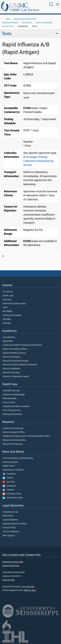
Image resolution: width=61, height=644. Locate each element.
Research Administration (14, 440)
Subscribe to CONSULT (13, 470)
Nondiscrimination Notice (15, 524)
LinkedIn (9, 490)
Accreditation (9, 337)
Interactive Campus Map (14, 304)
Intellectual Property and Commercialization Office (26, 436)
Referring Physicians (12, 414)
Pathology (27, 23)
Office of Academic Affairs (15, 349)
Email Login (8, 296)
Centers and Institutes (13, 428)
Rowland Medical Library (14, 353)
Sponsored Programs (13, 444)
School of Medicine (11, 369)
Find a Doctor (9, 402)
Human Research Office (14, 432)
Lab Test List (8, 26)
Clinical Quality (10, 398)
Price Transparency (12, 410)
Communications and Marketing (18, 458)
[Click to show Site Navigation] (57, 4)
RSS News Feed (12, 494)
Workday (7, 323)
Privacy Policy (9, 528)
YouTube (9, 482)
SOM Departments (10, 23)
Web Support (9, 536)
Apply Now (8, 341)
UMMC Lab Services (25, 10)
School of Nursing (11, 373)
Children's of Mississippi (14, 395)
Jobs (5, 307)
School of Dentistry (12, 357)
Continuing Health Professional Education (22, 345)
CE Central (8, 292)
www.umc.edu (8, 580)
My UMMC (7, 311)
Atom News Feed (13, 498)
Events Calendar (10, 462)
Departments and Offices (25, 19)
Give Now (7, 300)
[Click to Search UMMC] (51, 4)
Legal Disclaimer (10, 520)
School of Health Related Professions (20, 365)
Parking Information (12, 315)
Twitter (8, 478)
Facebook (9, 474)
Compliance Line (10, 512)
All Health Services (11, 391)
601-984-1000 (28, 587)
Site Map (7, 319)
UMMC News (9, 466)
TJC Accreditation (11, 532)
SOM (8, 19)
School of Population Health (16, 377)
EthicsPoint (8, 516)
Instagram (9, 486)
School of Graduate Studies (15, 361)
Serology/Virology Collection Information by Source (39, 161)
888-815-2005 (30, 590)
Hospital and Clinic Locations (16, 406)
